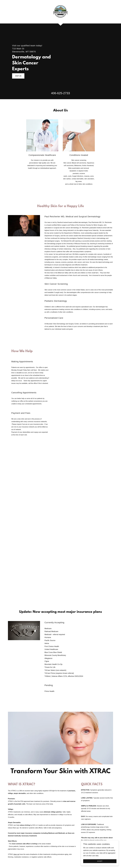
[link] (60, 12)
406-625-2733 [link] (60, 93)
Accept (100, 861)
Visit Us (18, 76)
